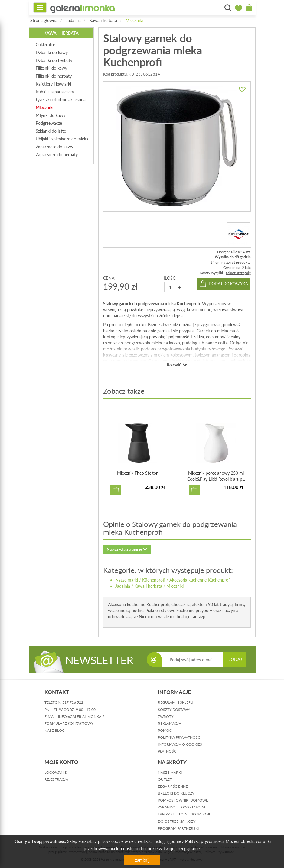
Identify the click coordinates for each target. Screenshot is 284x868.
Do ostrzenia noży (177, 821)
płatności (168, 751)
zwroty (166, 716)
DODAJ (235, 659)
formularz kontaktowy (69, 723)
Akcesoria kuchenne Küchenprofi (200, 580)
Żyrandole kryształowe (182, 807)
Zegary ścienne (173, 786)
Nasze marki (127, 580)
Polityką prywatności (204, 841)
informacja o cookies (180, 744)
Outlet (165, 779)
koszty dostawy (174, 710)
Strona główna (44, 20)
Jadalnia (73, 20)
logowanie (55, 772)
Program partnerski (178, 828)
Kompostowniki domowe (183, 800)
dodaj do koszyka (228, 284)
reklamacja (170, 723)
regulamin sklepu (176, 702)
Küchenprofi (154, 580)
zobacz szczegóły (238, 273)
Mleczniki (134, 20)
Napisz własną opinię (127, 549)
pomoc (165, 730)
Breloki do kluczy (176, 793)
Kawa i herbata (103, 20)
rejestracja (56, 779)
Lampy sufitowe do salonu (185, 814)
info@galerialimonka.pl (82, 716)
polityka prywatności (180, 737)
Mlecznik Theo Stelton (138, 473)
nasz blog (55, 730)
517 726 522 (73, 702)
